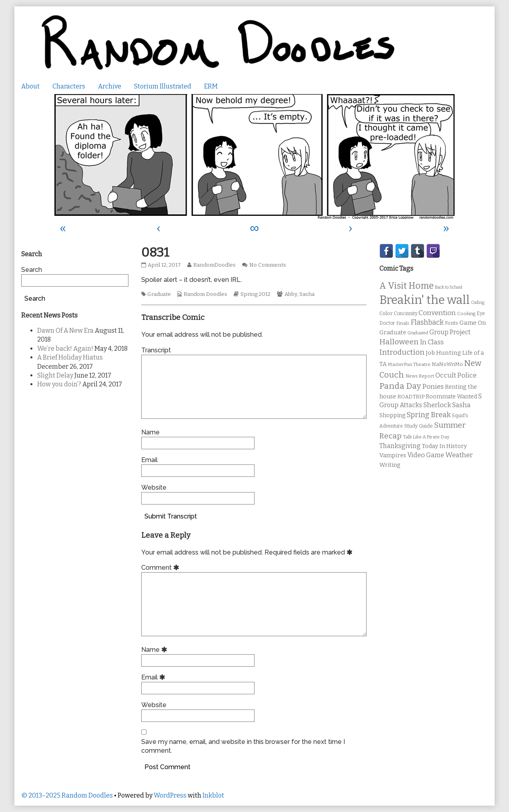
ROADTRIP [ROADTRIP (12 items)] (411, 397)
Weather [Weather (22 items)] (459, 455)
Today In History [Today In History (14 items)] (444, 446)
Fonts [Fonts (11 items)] (452, 323)
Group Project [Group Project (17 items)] (450, 332)
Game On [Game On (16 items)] (473, 323)
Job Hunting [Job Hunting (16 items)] (443, 353)
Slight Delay (55, 375)
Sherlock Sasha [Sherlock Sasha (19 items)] (447, 405)
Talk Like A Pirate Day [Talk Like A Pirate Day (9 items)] (426, 437)
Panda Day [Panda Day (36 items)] (400, 386)
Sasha (307, 294)
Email (149, 460)
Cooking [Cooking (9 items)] (466, 314)
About (30, 86)
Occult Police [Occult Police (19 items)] (456, 375)
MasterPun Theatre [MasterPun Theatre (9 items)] (409, 364)
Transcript (156, 350)
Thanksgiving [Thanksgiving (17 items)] (400, 446)
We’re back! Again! (65, 349)
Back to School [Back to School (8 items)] (449, 287)
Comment (161, 568)
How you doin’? (59, 384)
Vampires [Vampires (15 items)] (393, 455)
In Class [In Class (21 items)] (432, 342)
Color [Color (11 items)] (386, 313)
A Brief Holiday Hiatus (70, 357)
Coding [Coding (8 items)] (478, 302)
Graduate (159, 294)
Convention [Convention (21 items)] (437, 313)
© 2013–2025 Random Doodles (67, 795)
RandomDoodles (214, 265)
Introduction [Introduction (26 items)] (402, 352)
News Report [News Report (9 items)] (420, 376)
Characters (69, 86)
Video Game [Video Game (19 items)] (426, 455)
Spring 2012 (256, 294)
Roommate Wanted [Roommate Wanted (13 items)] (451, 397)
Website (154, 487)
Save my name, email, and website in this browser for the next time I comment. (243, 746)
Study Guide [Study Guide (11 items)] (419, 426)
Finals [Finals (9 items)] (403, 323)
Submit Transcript (171, 516)
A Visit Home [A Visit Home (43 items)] (407, 286)
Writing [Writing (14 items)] (390, 465)
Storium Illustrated (163, 86)
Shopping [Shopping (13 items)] (392, 415)
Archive (110, 86)
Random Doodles (205, 294)
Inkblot (213, 795)
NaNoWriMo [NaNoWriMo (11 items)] (447, 364)
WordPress (170, 795)
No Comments (268, 265)
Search (32, 270)
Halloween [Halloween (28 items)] (399, 342)
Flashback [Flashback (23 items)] (427, 323)
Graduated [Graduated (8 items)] (418, 333)
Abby (291, 294)
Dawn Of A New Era (65, 331)
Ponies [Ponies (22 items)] (433, 387)
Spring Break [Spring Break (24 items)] (429, 415)
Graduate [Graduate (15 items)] (393, 332)
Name (150, 432)
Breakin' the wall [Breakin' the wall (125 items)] (425, 300)
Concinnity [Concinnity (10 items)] (406, 314)
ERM (211, 86)
